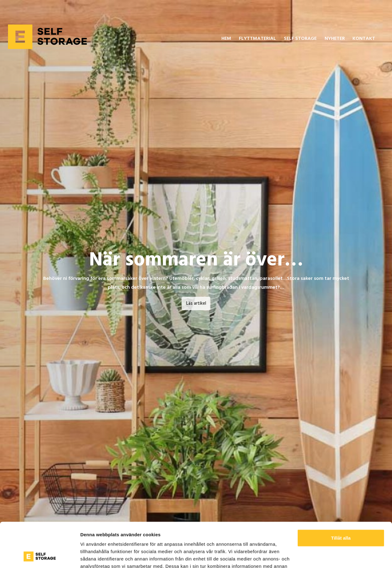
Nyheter (335, 39)
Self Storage (300, 39)
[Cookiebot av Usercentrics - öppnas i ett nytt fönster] (40, 556)
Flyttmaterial (257, 39)
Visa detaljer (94, 556)
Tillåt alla (341, 496)
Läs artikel (196, 304)
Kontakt (364, 39)
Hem (226, 39)
